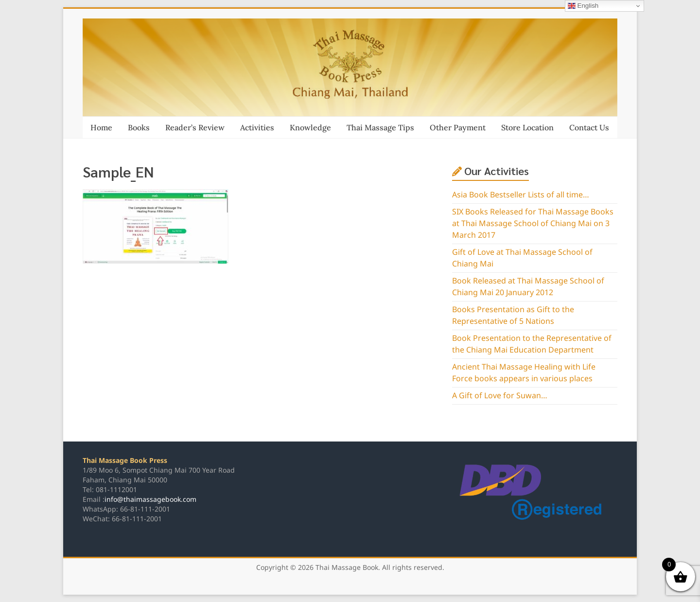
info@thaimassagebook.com (150, 500)
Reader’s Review (195, 127)
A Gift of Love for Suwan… (500, 396)
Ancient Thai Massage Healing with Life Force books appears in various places (524, 373)
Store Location (527, 127)
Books (139, 127)
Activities (257, 127)
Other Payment (458, 127)
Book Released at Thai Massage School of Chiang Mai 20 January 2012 (528, 287)
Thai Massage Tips (380, 127)
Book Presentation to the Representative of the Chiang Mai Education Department (532, 344)
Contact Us (589, 127)
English (583, 6)
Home (101, 127)
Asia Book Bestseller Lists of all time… (521, 195)
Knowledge (310, 127)
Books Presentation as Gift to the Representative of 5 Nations (513, 316)
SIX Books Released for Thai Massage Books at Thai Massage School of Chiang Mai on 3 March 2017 (533, 224)
